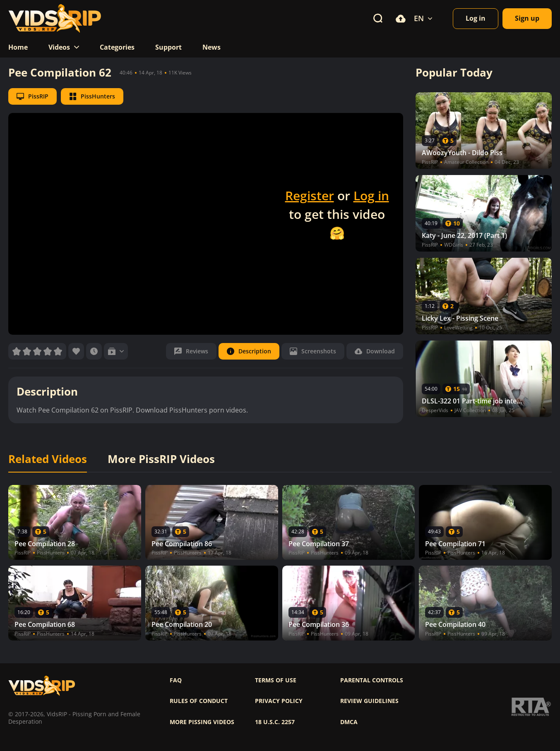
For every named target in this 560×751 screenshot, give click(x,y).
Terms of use (276, 680)
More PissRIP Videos (161, 459)
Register (310, 196)
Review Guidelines (369, 701)
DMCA (349, 722)
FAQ (176, 680)
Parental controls (372, 680)
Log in (371, 196)
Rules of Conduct (199, 701)
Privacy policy (279, 701)
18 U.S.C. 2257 (275, 722)
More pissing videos (202, 722)
